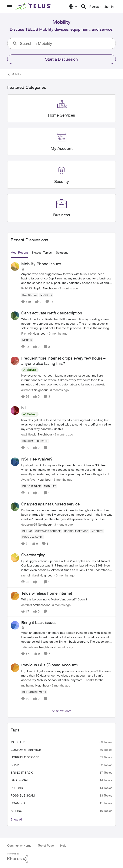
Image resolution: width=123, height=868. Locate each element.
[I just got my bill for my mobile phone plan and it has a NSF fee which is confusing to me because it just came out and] (67, 469)
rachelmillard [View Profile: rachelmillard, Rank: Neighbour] (30, 575)
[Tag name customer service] (35, 441)
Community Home (19, 845)
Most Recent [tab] (19, 252)
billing (16, 811)
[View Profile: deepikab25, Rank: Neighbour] (15, 507)
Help (63, 845)
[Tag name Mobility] (46, 295)
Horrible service (25, 757)
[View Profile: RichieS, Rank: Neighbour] (15, 316)
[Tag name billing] (27, 531)
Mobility (18, 742)
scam (15, 765)
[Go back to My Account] (62, 149)
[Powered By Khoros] (62, 858)
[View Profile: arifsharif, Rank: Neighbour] (15, 361)
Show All (16, 819)
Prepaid (17, 788)
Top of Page (46, 845)
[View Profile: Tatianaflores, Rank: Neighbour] (15, 625)
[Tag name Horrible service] (76, 531)
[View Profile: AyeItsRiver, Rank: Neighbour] (15, 462)
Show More (62, 711)
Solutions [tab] (62, 252)
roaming (18, 803)
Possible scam (23, 795)
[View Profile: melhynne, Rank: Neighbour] (15, 668)
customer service (26, 750)
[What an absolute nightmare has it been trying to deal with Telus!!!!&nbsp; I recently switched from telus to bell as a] (67, 637)
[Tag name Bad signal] (30, 295)
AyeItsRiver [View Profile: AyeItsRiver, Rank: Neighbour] (29, 479)
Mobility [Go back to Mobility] (14, 74)
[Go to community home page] (34, 7)
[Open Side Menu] (10, 7)
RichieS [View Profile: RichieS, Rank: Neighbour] (26, 333)
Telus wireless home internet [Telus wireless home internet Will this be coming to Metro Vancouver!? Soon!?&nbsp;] (47, 593)
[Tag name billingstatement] (34, 692)
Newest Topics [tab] (42, 252)
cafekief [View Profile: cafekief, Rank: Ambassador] (27, 605)
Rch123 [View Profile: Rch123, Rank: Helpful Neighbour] (27, 288)
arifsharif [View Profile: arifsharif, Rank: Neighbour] (27, 390)
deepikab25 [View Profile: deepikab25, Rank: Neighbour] (29, 524)
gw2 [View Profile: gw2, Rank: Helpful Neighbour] (24, 434)
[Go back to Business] (62, 215)
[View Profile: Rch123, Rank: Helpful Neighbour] (15, 267)
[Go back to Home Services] (62, 115)
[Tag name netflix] (27, 340)
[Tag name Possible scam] (32, 537)
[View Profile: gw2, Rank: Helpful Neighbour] (15, 410)
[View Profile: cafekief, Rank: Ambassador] (15, 596)
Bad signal (20, 780)
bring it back (22, 772)
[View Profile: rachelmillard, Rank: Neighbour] (15, 558)
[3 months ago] (68, 288)
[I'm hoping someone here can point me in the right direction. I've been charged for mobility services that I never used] (67, 514)
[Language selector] (73, 7)
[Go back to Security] (62, 182)
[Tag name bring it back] (32, 486)
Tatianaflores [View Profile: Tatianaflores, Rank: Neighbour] (30, 647)
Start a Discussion (62, 59)
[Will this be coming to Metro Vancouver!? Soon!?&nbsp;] (67, 599)
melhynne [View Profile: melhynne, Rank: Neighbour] (28, 685)
